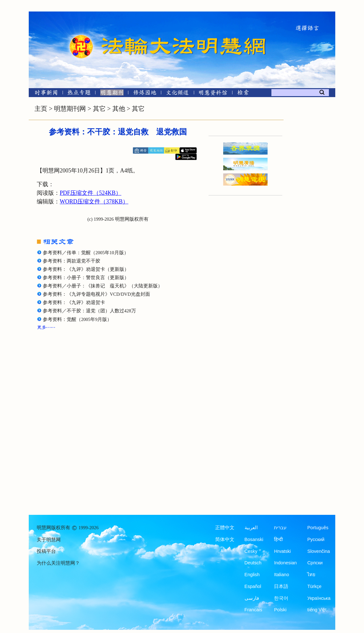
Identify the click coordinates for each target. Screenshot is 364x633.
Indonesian (285, 563)
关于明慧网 (49, 540)
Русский (316, 539)
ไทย (311, 575)
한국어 (281, 598)
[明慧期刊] (112, 94)
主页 (41, 109)
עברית (280, 528)
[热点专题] (79, 94)
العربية (251, 528)
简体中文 (225, 539)
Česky (251, 551)
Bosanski (254, 539)
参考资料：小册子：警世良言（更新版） (86, 278)
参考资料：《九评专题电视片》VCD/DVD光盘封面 (96, 294)
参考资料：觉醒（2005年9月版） (77, 319)
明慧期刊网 (70, 109)
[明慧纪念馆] (213, 94)
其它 (99, 109)
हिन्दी (278, 539)
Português (318, 528)
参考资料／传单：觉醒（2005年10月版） (86, 253)
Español (253, 586)
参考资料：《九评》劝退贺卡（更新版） (86, 269)
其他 (119, 109)
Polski (280, 610)
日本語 (281, 586)
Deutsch (253, 563)
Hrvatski (282, 551)
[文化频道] (177, 94)
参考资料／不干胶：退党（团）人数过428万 (89, 311)
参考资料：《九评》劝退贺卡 (74, 302)
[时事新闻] (44, 94)
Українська (319, 598)
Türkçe (314, 586)
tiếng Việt (317, 610)
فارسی (252, 598)
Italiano (281, 575)
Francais (254, 610)
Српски (315, 563)
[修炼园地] (144, 94)
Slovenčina (318, 551)
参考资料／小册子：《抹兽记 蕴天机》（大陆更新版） (103, 286)
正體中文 (225, 528)
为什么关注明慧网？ (58, 563)
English (252, 575)
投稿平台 (46, 551)
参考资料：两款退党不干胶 (72, 261)
